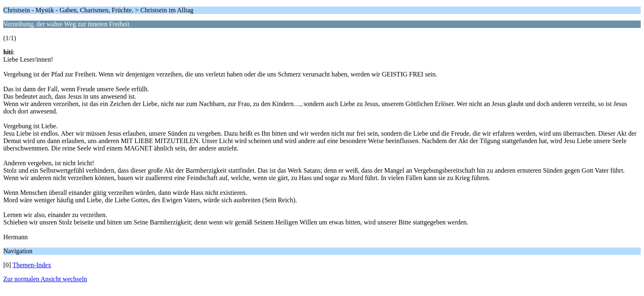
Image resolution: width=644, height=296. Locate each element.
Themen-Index (32, 265)
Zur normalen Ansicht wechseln (45, 279)
